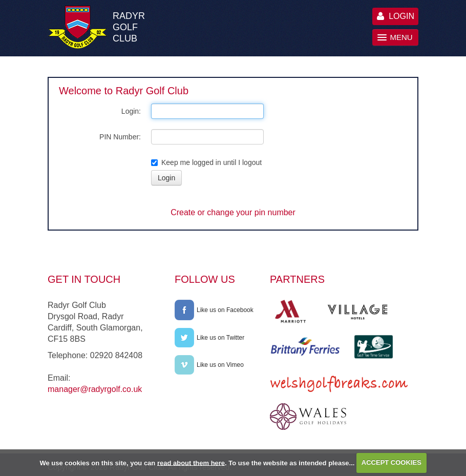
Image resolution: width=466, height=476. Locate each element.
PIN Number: (120, 137)
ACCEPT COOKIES (391, 462)
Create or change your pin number (233, 212)
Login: (131, 111)
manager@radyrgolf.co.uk (95, 389)
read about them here (191, 462)
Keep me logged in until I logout (206, 162)
